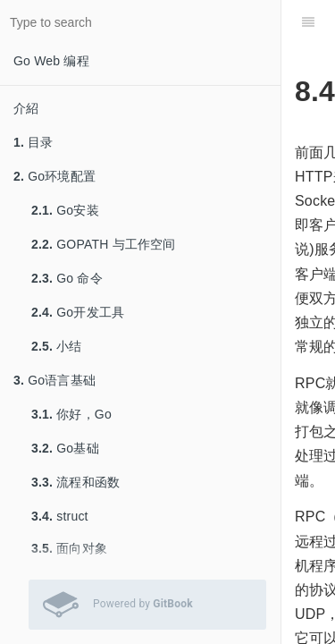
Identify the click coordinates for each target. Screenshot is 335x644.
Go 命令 (67, 278)
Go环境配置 (54, 176)
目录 (33, 142)
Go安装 (65, 210)
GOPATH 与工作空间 (104, 244)
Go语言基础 (54, 380)
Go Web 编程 (51, 61)
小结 (57, 346)
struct (60, 516)
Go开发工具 (78, 312)
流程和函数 (75, 482)
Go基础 (65, 448)
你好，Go (71, 414)
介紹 (26, 108)
